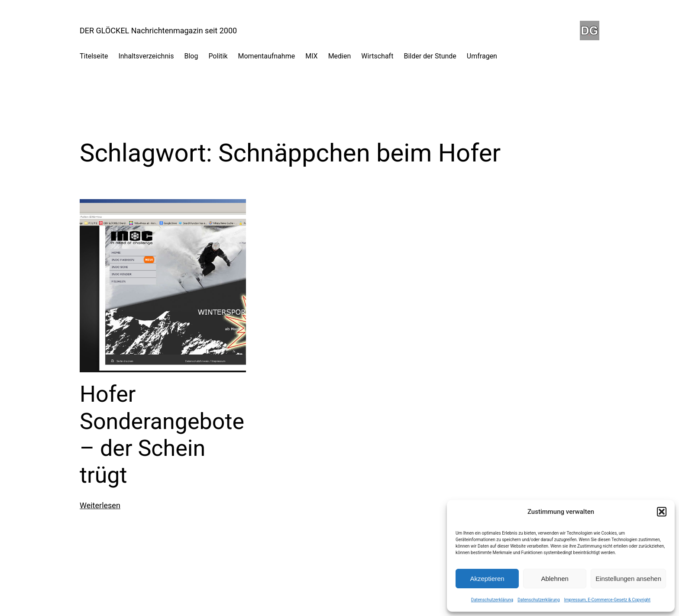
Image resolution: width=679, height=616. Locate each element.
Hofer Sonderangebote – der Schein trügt (162, 435)
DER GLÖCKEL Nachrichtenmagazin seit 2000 (158, 31)
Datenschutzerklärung (492, 600)
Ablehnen (555, 579)
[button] (662, 512)
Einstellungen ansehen (628, 579)
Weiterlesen (100, 505)
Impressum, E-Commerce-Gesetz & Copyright (608, 600)
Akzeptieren (487, 579)
